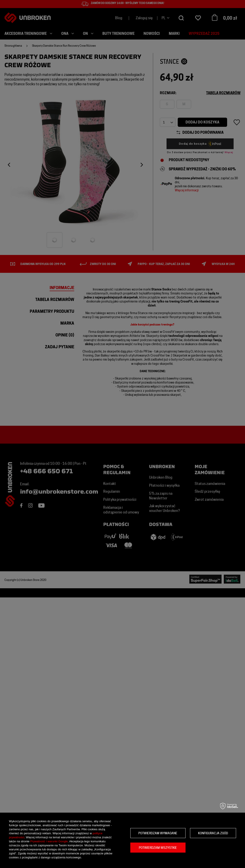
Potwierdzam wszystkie (158, 848)
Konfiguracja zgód (213, 833)
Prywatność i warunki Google (49, 841)
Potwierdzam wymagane (158, 833)
